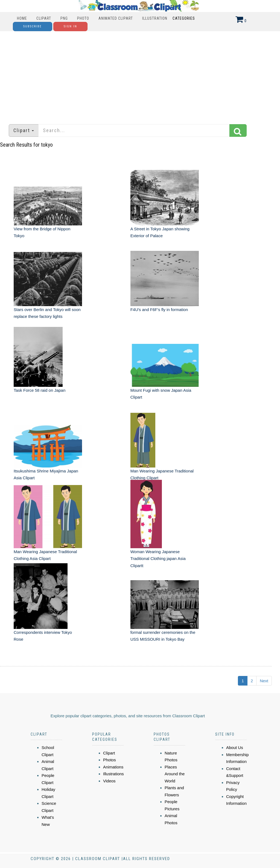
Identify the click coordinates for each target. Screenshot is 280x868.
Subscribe (33, 26)
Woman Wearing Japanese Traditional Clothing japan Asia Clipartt (158, 559)
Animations (113, 767)
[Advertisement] (140, 75)
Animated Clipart (116, 18)
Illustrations (113, 774)
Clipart (44, 18)
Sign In (70, 26)
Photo (83, 18)
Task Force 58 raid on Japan (40, 390)
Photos (110, 760)
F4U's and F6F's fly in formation (159, 310)
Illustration (155, 18)
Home (22, 18)
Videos (109, 781)
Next (264, 681)
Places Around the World (175, 774)
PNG (64, 18)
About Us (235, 747)
